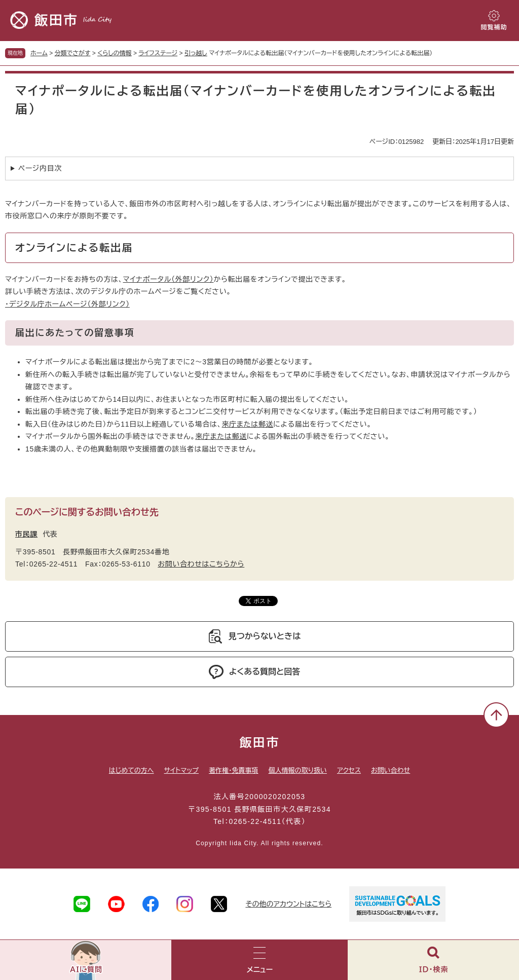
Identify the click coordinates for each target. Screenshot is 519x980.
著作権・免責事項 (234, 770)
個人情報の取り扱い (297, 770)
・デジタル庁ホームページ (67, 304)
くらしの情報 (114, 53)
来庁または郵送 (248, 424)
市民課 (26, 534)
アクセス (349, 770)
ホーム (39, 53)
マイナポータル (169, 279)
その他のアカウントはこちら (288, 904)
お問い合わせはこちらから (201, 564)
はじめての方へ (132, 770)
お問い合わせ (391, 770)
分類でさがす (73, 53)
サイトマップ (181, 770)
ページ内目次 (40, 168)
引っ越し (196, 53)
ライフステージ (158, 53)
